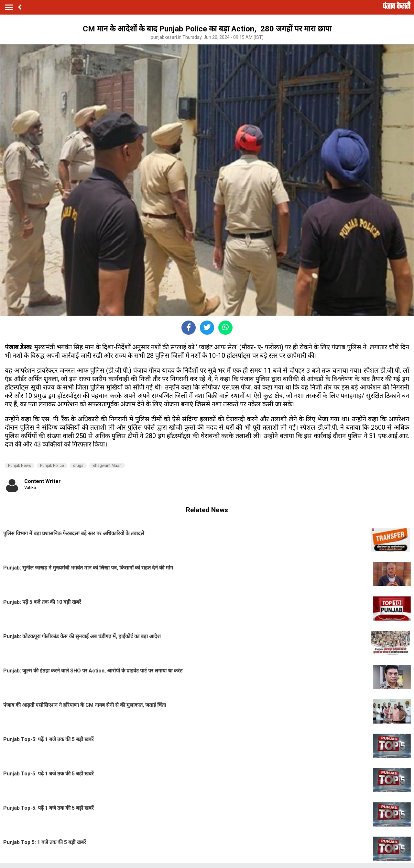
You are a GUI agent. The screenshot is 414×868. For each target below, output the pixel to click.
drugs (78, 466)
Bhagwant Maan (107, 466)
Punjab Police (52, 466)
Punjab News (20, 466)
